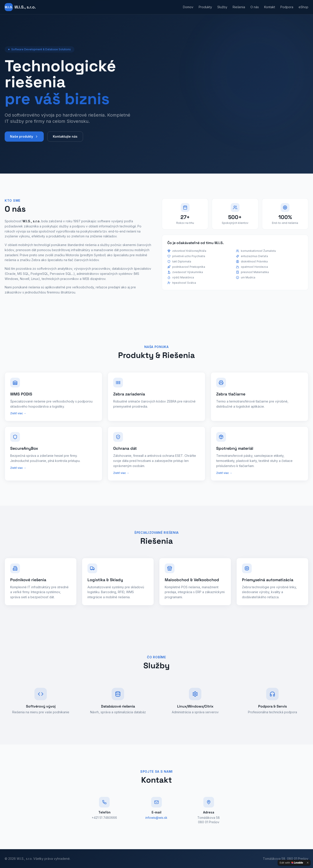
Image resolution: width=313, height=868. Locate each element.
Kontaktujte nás (65, 137)
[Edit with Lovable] (291, 863)
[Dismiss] (308, 863)
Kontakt (270, 7)
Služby (222, 7)
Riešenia (239, 7)
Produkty (205, 7)
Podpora (287, 7)
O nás (255, 7)
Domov (188, 7)
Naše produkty (24, 137)
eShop (303, 7)
